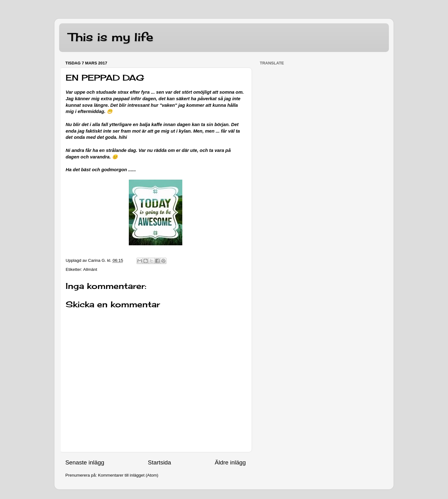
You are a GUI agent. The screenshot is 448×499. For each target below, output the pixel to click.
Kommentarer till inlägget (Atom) (128, 475)
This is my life (111, 37)
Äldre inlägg (230, 462)
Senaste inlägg (85, 462)
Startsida (159, 462)
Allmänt (90, 269)
